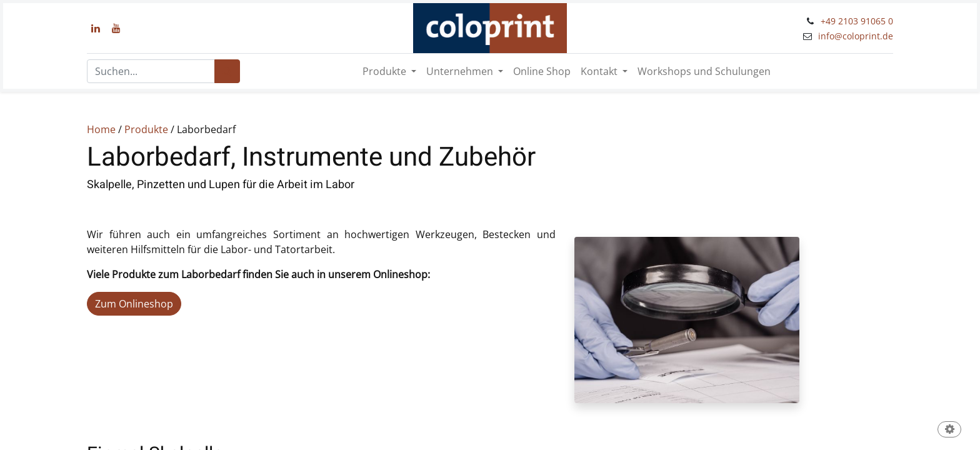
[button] (949, 430)
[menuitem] (542, 71)
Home (101, 129)
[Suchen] (227, 71)
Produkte (146, 129)
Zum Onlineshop (134, 304)
